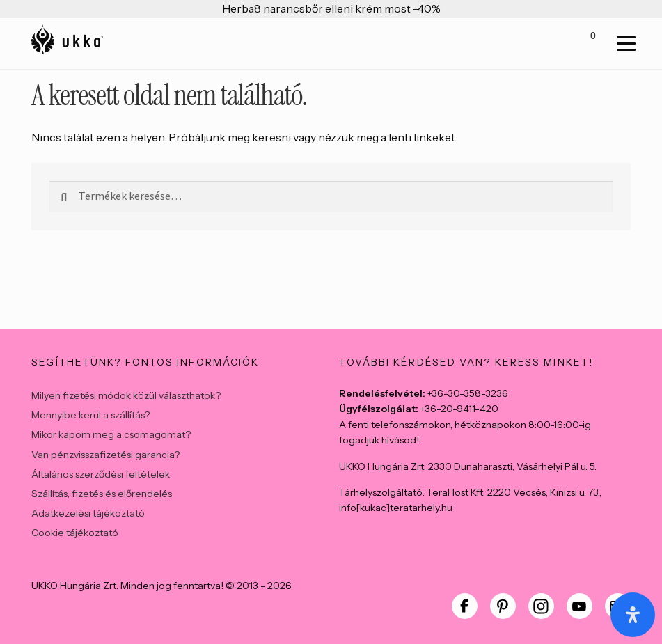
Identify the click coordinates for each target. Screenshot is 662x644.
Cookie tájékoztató (75, 533)
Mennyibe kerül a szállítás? (90, 415)
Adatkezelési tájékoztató (88, 513)
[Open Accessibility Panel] (633, 615)
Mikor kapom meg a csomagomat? (111, 434)
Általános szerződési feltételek (101, 474)
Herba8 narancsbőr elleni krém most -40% (331, 8)
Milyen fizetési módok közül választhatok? (126, 395)
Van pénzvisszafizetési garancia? (105, 455)
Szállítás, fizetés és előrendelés (102, 494)
